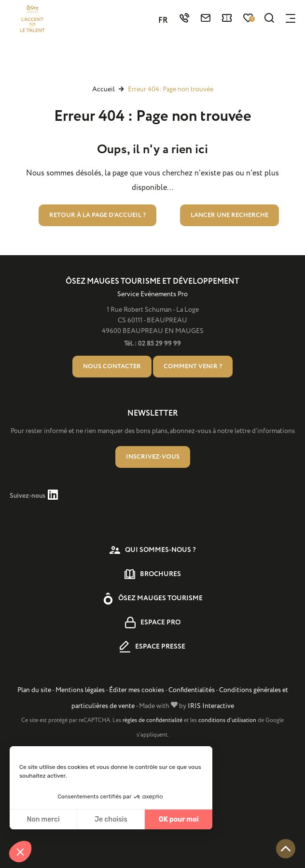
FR (163, 21)
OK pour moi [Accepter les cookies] (179, 819)
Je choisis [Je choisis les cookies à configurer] (111, 819)
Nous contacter (112, 366)
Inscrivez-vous (153, 457)
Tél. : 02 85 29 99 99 (152, 344)
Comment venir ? (193, 366)
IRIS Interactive (211, 706)
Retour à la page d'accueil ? (97, 215)
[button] (20, 852)
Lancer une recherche (229, 215)
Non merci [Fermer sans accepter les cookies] (43, 819)
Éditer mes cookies (137, 690)
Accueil (104, 89)
